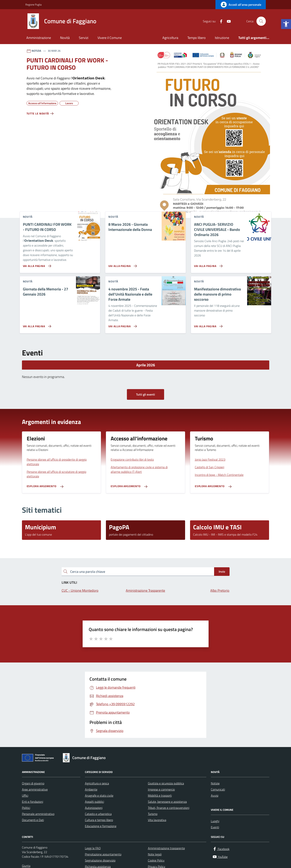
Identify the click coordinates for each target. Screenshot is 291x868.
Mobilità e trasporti (160, 795)
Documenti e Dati (33, 820)
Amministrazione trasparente (166, 848)
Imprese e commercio (161, 789)
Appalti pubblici (94, 802)
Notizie (215, 783)
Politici (26, 808)
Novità (65, 38)
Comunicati (218, 789)
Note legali (155, 854)
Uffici (25, 795)
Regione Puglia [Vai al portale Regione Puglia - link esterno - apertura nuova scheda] (33, 4)
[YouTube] (227, 21)
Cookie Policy (156, 860)
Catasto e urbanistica (98, 814)
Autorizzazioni (94, 808)
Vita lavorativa (157, 820)
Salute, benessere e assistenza (167, 802)
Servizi (84, 38)
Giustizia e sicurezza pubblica (166, 783)
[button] (286, 24)
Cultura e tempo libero (99, 820)
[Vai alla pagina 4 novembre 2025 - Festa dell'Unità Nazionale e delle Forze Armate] (122, 325)
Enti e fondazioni (33, 802)
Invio (222, 571)
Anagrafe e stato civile (99, 795)
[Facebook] (220, 21)
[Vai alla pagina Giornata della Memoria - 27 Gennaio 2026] (36, 325)
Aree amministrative (35, 789)
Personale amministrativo (38, 814)
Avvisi (215, 795)
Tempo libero (197, 38)
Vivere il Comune (110, 38)
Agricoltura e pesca (97, 783)
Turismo (153, 814)
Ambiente (91, 789)
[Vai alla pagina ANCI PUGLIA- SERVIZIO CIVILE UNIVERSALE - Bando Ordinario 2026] (208, 264)
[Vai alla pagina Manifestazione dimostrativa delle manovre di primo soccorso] (208, 325)
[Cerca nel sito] (261, 21)
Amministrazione (39, 38)
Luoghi (215, 821)
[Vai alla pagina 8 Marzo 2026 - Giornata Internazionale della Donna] (122, 264)
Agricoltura (170, 38)
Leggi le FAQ (93, 848)
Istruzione (222, 38)
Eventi (215, 827)
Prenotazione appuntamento (103, 854)
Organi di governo (33, 783)
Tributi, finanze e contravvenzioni (169, 808)
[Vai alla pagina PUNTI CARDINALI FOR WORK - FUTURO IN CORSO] (36, 264)
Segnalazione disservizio (100, 860)
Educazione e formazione (101, 826)
